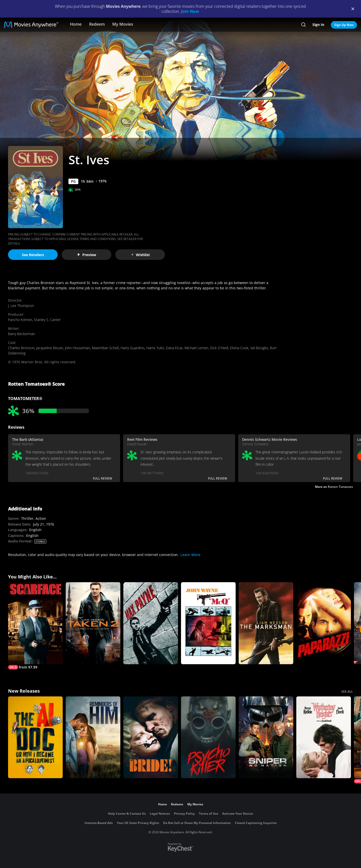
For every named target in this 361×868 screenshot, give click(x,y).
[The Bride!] (151, 737)
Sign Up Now (344, 25)
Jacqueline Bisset (50, 348)
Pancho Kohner (20, 320)
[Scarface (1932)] (35, 626)
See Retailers (33, 255)
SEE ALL (347, 692)
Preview (87, 255)
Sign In (318, 25)
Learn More (190, 555)
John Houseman (77, 348)
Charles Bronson (21, 348)
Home (76, 24)
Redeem (97, 24)
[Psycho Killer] (208, 737)
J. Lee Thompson (21, 306)
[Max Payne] (151, 623)
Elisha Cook (239, 348)
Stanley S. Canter (47, 320)
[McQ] (208, 623)
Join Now (190, 11)
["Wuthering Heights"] (324, 737)
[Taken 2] (93, 623)
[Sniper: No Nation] (266, 737)
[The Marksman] (266, 623)
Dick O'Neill (219, 348)
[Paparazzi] (324, 623)
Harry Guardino (132, 348)
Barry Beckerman (22, 334)
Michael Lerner (196, 348)
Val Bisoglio (259, 348)
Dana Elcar (174, 348)
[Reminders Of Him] (93, 737)
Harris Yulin (155, 348)
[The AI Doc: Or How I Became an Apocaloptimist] (35, 737)
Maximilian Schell (105, 348)
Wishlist (140, 255)
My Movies (123, 24)
